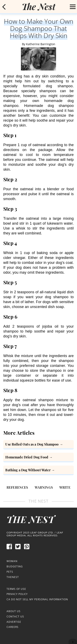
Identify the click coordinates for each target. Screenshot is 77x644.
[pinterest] (27, 549)
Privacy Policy (17, 594)
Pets (10, 572)
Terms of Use (16, 589)
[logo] (39, 7)
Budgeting (15, 566)
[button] (4, 7)
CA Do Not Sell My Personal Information (37, 599)
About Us (14, 611)
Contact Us (15, 617)
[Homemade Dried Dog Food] (38, 458)
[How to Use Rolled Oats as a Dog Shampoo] (38, 445)
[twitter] (18, 549)
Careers (13, 627)
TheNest (13, 577)
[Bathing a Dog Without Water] (38, 470)
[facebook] (9, 549)
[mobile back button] (4, 7)
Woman (12, 561)
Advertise (14, 622)
